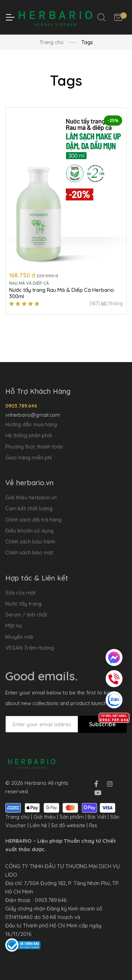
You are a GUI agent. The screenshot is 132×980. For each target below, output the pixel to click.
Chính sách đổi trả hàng (33, 520)
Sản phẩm (72, 817)
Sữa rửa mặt (20, 593)
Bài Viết (97, 817)
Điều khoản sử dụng (29, 531)
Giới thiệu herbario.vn (31, 497)
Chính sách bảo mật (29, 552)
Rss (93, 825)
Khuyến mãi (19, 637)
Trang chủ (52, 42)
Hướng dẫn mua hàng (31, 424)
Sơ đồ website (68, 825)
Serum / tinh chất (26, 615)
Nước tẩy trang (23, 604)
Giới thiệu (45, 817)
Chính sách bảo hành (30, 542)
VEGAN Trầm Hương (30, 648)
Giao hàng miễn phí (29, 458)
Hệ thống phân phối (29, 435)
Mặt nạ (14, 626)
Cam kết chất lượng (29, 508)
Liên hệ (39, 825)
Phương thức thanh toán (34, 447)
